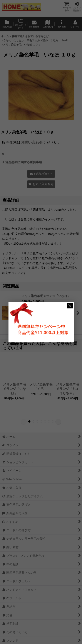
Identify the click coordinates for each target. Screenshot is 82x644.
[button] (61, 24)
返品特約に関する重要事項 (22, 162)
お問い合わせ (32, 142)
